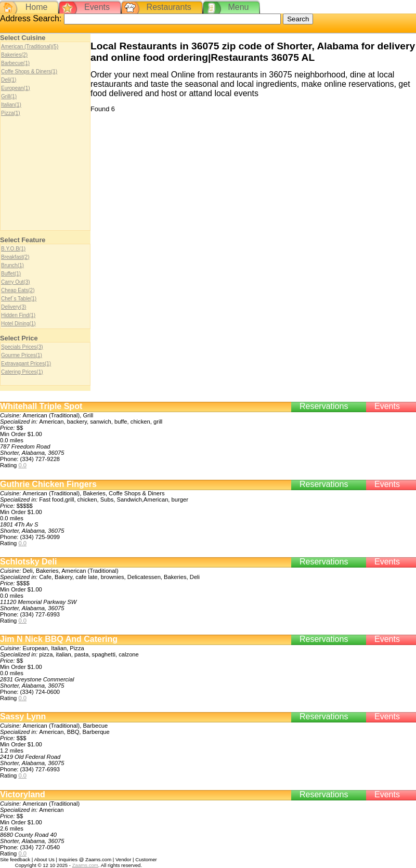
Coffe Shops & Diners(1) (29, 71)
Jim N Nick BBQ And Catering (59, 639)
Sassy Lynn (23, 716)
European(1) (16, 88)
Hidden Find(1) (18, 315)
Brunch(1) (12, 265)
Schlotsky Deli (28, 562)
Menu (238, 7)
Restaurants (169, 7)
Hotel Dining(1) (18, 324)
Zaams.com (85, 865)
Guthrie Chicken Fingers (48, 484)
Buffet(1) (11, 274)
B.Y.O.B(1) (13, 249)
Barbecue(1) (15, 63)
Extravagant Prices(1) (26, 364)
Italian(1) (11, 105)
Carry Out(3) (16, 282)
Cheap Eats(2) (18, 290)
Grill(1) (9, 96)
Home (37, 7)
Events (97, 7)
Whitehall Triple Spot (41, 406)
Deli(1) (9, 80)
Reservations (324, 406)
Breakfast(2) (15, 257)
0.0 (22, 465)
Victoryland (23, 794)
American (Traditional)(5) (30, 47)
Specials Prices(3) (22, 347)
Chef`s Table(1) (19, 299)
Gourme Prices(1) (22, 355)
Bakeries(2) (14, 55)
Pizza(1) (11, 113)
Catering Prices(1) (22, 372)
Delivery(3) (14, 307)
